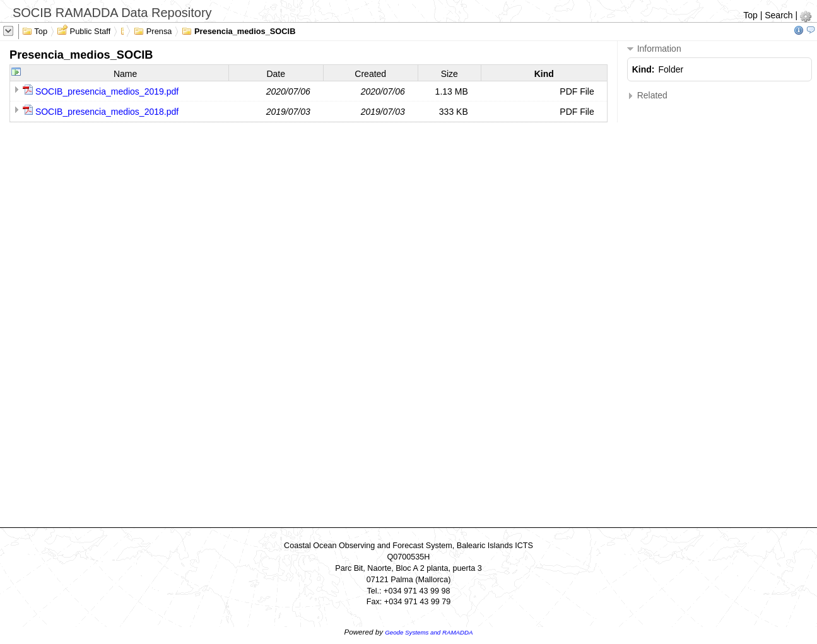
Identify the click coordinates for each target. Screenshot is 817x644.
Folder (671, 69)
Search (779, 15)
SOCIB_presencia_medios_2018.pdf (107, 112)
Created (370, 74)
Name (125, 74)
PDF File (577, 91)
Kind (544, 74)
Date (276, 74)
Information (654, 49)
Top (750, 15)
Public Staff (84, 30)
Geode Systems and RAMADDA (429, 632)
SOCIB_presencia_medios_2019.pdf (107, 91)
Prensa (153, 30)
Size (450, 74)
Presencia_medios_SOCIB (238, 30)
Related (647, 96)
